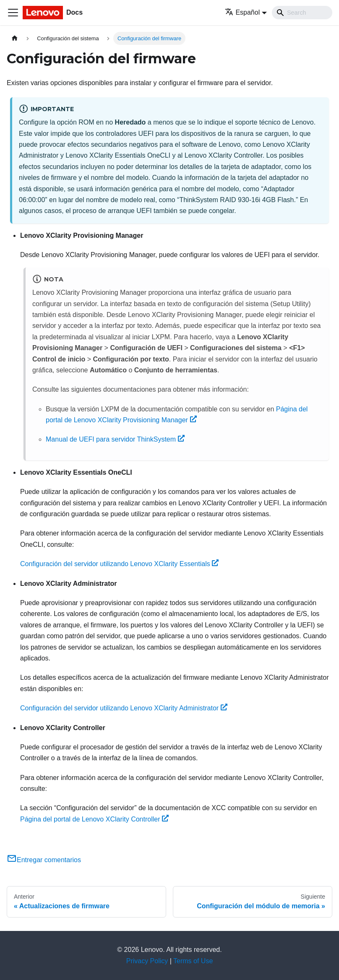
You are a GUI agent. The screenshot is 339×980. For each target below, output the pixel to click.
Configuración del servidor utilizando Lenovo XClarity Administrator (124, 708)
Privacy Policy (147, 961)
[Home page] (15, 38)
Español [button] (242, 12)
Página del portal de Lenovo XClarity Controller (94, 819)
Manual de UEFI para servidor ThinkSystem (115, 439)
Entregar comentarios (44, 860)
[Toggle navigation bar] (13, 13)
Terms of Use (193, 961)
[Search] (302, 13)
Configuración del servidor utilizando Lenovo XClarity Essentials (119, 564)
